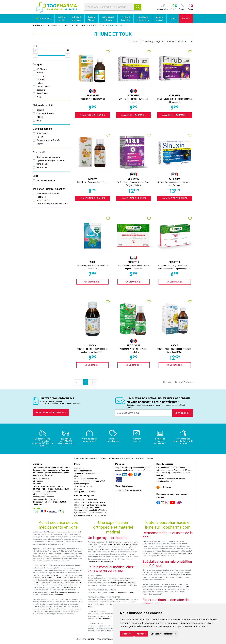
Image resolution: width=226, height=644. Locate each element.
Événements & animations (85, 473)
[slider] (35, 55)
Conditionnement (43, 129)
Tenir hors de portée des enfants (52, 204)
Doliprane (58, 575)
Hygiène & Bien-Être (126, 18)
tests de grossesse (58, 592)
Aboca (40, 73)
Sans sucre (42, 167)
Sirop (39, 120)
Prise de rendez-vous (83, 471)
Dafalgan (59, 578)
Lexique (78, 476)
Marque (37, 64)
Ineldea (40, 83)
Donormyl (70, 587)
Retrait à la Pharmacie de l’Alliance (171, 479)
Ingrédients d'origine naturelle (50, 160)
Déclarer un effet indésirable (86, 479)
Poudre (40, 117)
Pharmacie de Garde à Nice (86, 500)
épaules (133, 547)
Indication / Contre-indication (49, 189)
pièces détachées (104, 619)
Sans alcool (42, 164)
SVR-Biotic (187, 553)
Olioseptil (41, 90)
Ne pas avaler (43, 200)
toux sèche (74, 580)
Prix (35, 46)
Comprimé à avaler (45, 113)
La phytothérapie (173, 575)
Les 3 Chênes (43, 86)
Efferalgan (47, 578)
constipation (79, 582)
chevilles (101, 549)
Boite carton (42, 133)
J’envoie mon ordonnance (51, 413)
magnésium (72, 592)
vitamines (60, 595)
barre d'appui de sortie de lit (121, 583)
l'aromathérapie (187, 575)
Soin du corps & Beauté (108, 18)
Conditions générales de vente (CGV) (90, 481)
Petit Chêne (42, 93)
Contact (37, 484)
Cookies (78, 489)
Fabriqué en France (46, 180)
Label (36, 176)
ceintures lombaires (124, 544)
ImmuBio (41, 80)
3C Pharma (42, 69)
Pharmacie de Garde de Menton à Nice (90, 505)
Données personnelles (84, 486)
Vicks (39, 97)
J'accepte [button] (127, 634)
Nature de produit (43, 105)
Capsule (40, 110)
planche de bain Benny (96, 602)
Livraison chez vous (165, 481)
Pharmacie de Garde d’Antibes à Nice (90, 502)
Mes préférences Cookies (85, 492)
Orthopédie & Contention (143, 18)
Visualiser (92, 282)
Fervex (78, 585)
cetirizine (49, 585)
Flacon (40, 137)
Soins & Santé (61, 18)
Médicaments (44, 19)
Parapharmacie (54, 26)
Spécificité (39, 152)
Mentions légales (82, 484)
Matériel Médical (159, 18)
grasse (36, 582)
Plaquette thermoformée (48, 140)
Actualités (79, 468)
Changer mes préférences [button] (163, 634)
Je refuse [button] (141, 634)
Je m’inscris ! (183, 413)
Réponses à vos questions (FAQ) (129, 490)
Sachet (40, 144)
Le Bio (173, 19)
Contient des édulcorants (48, 157)
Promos (186, 19)
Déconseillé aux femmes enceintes (48, 195)
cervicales (126, 547)
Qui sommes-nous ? (42, 479)
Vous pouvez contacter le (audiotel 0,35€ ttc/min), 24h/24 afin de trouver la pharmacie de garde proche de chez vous (91, 513)
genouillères (111, 544)
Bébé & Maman (92, 18)
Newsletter (38, 481)
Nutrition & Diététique (76, 18)
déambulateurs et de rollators (123, 592)
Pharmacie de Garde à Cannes (87, 508)
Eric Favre (41, 76)
